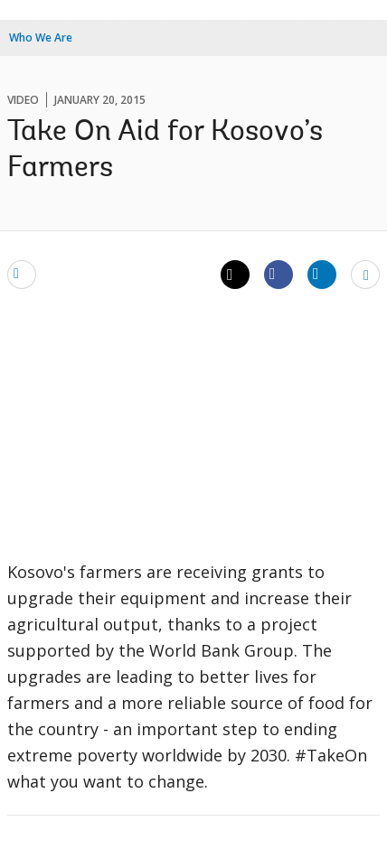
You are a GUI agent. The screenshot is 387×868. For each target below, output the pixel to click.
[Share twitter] (235, 275)
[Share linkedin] (322, 274)
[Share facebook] (278, 274)
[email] (22, 274)
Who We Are (41, 37)
